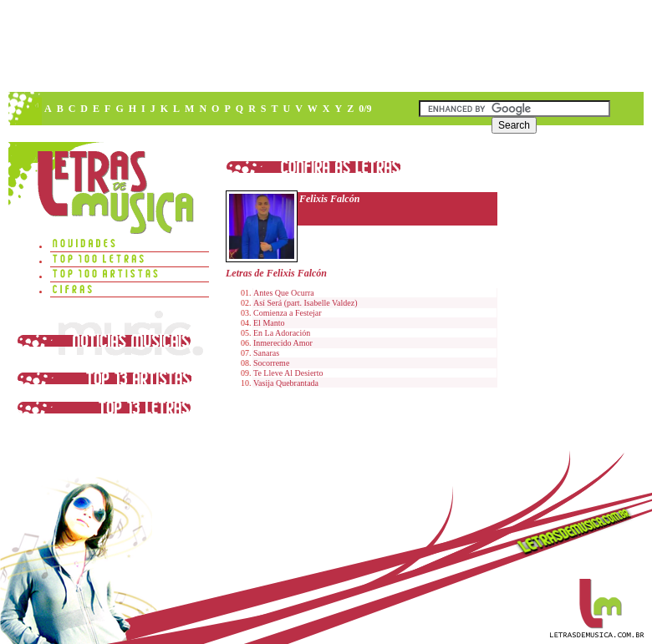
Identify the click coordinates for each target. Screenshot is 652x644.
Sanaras (266, 353)
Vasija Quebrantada (286, 383)
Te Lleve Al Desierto (288, 373)
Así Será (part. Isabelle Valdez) (306, 303)
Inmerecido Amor (283, 343)
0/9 (365, 109)
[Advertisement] (325, 46)
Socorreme (271, 363)
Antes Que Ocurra (284, 293)
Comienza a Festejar (288, 313)
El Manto (269, 323)
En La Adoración (282, 333)
